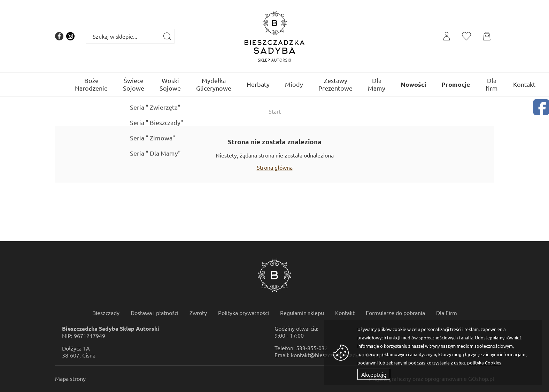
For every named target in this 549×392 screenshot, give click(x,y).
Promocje (456, 84)
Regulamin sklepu (302, 313)
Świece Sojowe (134, 84)
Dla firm (492, 84)
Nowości (413, 84)
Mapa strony (70, 378)
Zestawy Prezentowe (335, 84)
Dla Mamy (377, 84)
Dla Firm (447, 313)
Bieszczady (106, 313)
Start (275, 111)
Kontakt (524, 84)
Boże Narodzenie (91, 84)
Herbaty (258, 84)
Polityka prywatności (243, 313)
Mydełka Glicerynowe (214, 84)
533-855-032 (312, 348)
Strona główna (275, 167)
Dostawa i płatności (154, 313)
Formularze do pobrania (395, 313)
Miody (294, 84)
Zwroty (198, 313)
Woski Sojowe (170, 84)
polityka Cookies (484, 363)
